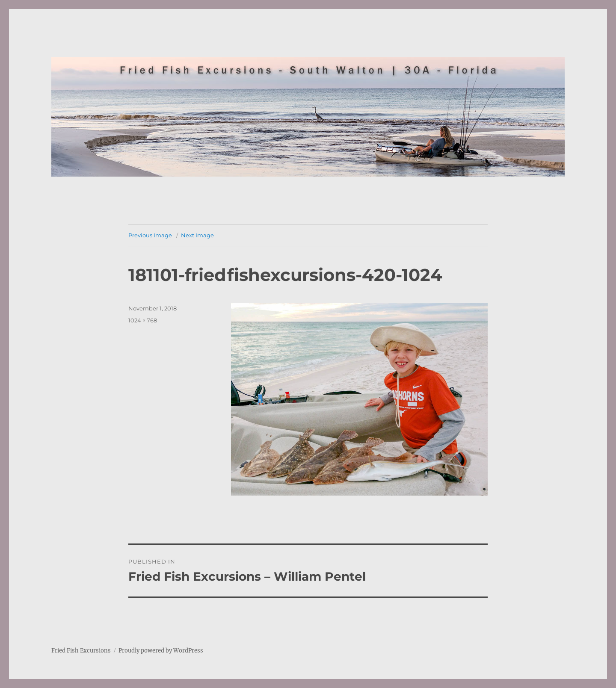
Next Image (197, 235)
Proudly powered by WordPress (161, 651)
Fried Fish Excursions (81, 651)
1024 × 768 (143, 320)
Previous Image (150, 235)
